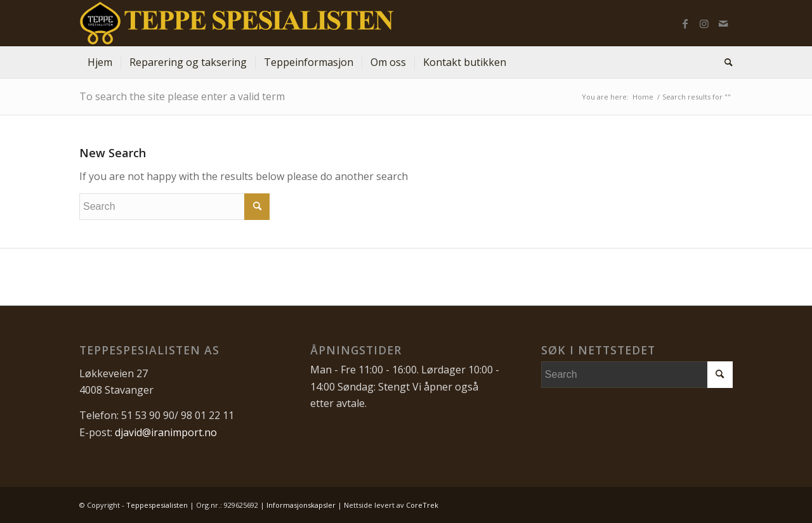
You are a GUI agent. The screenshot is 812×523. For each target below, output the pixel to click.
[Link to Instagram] (704, 23)
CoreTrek (422, 505)
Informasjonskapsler (301, 505)
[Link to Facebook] (685, 23)
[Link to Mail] (723, 23)
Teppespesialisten (157, 505)
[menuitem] (100, 62)
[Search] (724, 62)
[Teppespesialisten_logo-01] (237, 23)
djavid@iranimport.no (166, 432)
